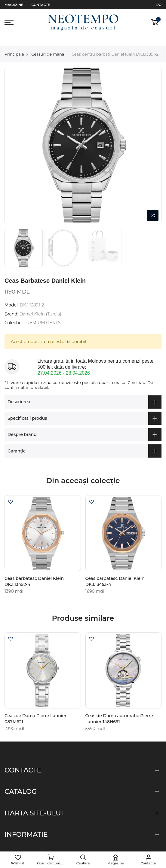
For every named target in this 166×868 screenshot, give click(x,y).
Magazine (14, 5)
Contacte (41, 5)
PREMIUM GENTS (42, 312)
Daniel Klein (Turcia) (40, 303)
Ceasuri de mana (48, 43)
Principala (14, 43)
